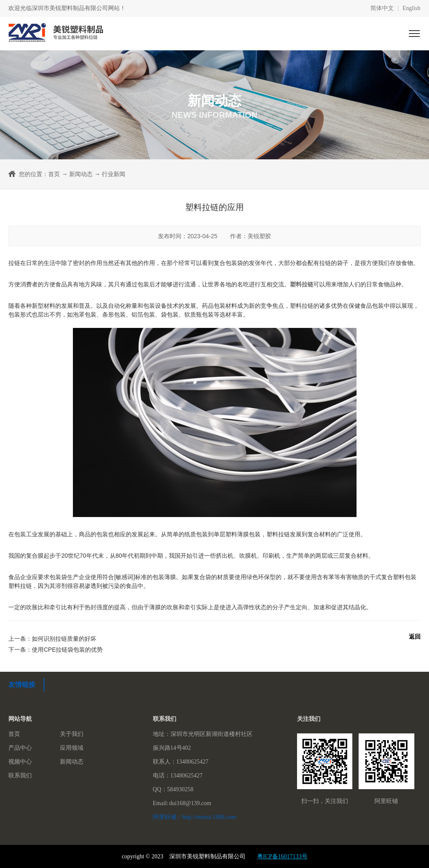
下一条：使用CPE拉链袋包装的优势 (56, 650)
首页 (54, 174)
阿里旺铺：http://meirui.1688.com (195, 817)
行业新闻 (114, 174)
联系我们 (20, 776)
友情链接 (22, 685)
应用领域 (72, 748)
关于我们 (72, 734)
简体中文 (382, 8)
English (412, 8)
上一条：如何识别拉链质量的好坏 (52, 639)
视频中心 (20, 762)
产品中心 (20, 748)
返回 (415, 637)
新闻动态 (81, 174)
